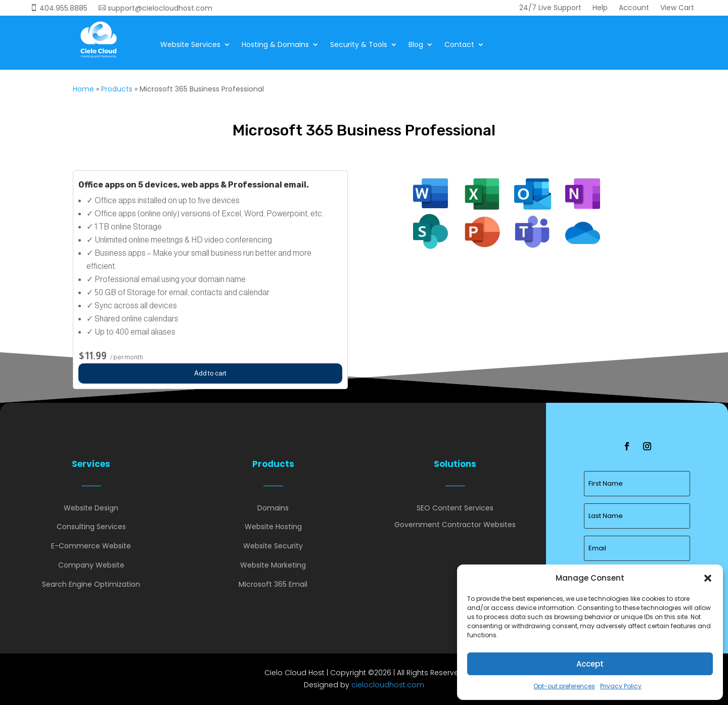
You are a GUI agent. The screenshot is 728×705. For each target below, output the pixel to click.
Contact (459, 44)
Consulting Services (91, 527)
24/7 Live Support (550, 8)
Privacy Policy (621, 686)
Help (600, 8)
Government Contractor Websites (455, 525)
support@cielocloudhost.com (155, 9)
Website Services (190, 44)
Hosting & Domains (275, 44)
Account (634, 8)
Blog (416, 44)
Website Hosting (273, 527)
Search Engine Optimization (91, 584)
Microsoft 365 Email (273, 584)
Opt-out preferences (564, 686)
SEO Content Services (455, 508)
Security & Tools (359, 44)
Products (117, 89)
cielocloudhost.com (388, 685)
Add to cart (210, 373)
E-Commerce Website (91, 546)
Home (83, 89)
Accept (590, 664)
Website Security (273, 546)
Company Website (91, 565)
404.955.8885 (59, 9)
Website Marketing (273, 565)
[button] (708, 578)
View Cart (677, 8)
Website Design (91, 508)
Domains (273, 508)
